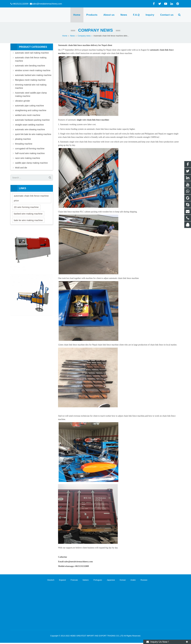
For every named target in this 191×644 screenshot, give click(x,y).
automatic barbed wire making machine (33, 75)
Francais (72, 580)
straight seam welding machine (29, 125)
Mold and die (21, 168)
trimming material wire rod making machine (31, 86)
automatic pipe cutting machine (29, 106)
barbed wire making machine (28, 214)
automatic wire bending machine (30, 66)
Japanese (109, 580)
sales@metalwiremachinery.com (47, 4)
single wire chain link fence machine (93, 120)
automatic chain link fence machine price (31, 198)
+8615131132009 (20, 4)
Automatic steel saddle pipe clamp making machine (31, 94)
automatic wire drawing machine (30, 129)
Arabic (131, 580)
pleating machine (23, 139)
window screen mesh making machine (33, 70)
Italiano (84, 580)
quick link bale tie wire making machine (33, 134)
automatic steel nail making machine (32, 53)
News (73, 36)
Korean (121, 580)
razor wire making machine (28, 158)
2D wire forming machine (26, 207)
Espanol (61, 580)
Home (65, 36)
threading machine (24, 144)
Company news (95, 30)
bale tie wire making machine (28, 220)
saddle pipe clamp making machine (31, 163)
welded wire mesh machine (28, 115)
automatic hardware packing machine (32, 120)
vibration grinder (23, 101)
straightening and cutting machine (31, 110)
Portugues (96, 580)
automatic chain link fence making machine (31, 59)
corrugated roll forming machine (30, 149)
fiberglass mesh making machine (30, 80)
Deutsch (49, 580)
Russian (142, 580)
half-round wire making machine (30, 153)
